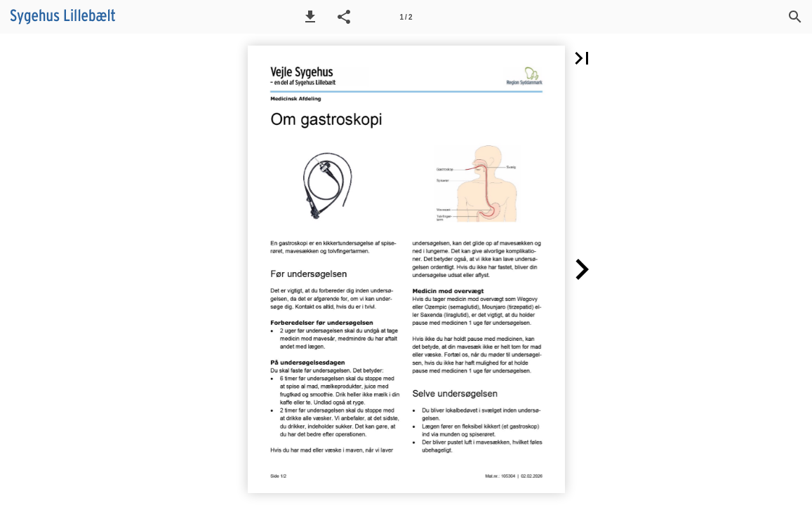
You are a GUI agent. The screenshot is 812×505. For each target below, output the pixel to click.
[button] (310, 17)
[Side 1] (406, 17)
